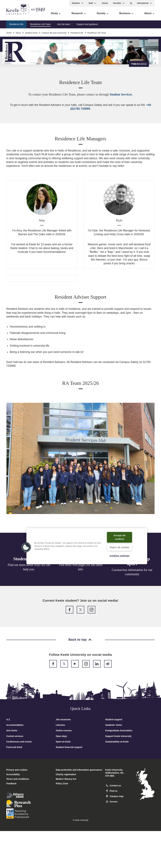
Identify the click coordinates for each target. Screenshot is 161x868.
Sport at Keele (63, 742)
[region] (87, 546)
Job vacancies (63, 719)
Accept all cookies (120, 537)
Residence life (16, 24)
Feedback (11, 784)
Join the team (64, 24)
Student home (31, 33)
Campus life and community (54, 33)
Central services (15, 736)
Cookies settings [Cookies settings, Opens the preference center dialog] (120, 556)
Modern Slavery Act (66, 779)
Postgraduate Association (119, 730)
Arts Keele (12, 730)
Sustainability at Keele (117, 742)
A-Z (8, 719)
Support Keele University (118, 736)
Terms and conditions (18, 779)
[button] (131, 3)
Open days (61, 736)
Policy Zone (62, 784)
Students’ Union (114, 725)
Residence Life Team (40, 24)
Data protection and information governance (79, 770)
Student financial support (69, 747)
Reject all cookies (120, 547)
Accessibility (12, 16)
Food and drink (14, 747)
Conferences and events (19, 742)
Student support (114, 719)
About (18, 33)
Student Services (121, 94)
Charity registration (66, 774)
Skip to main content (17, 16)
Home (9, 33)
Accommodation (15, 725)
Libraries (60, 725)
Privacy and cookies (17, 770)
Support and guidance (87, 24)
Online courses (64, 730)
